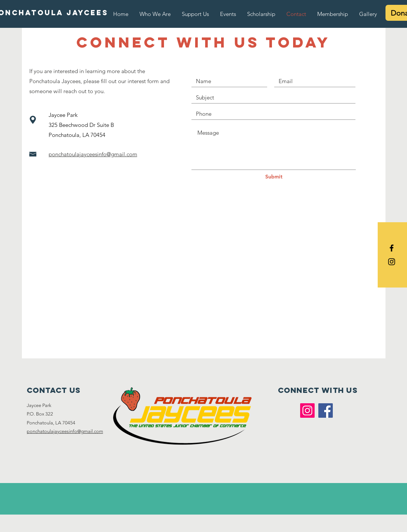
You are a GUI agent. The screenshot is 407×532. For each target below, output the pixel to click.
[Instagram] (307, 411)
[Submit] (274, 177)
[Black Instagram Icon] (392, 262)
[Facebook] (326, 411)
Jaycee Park (39, 405)
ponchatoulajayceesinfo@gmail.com (65, 431)
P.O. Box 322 (40, 414)
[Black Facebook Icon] (392, 248)
